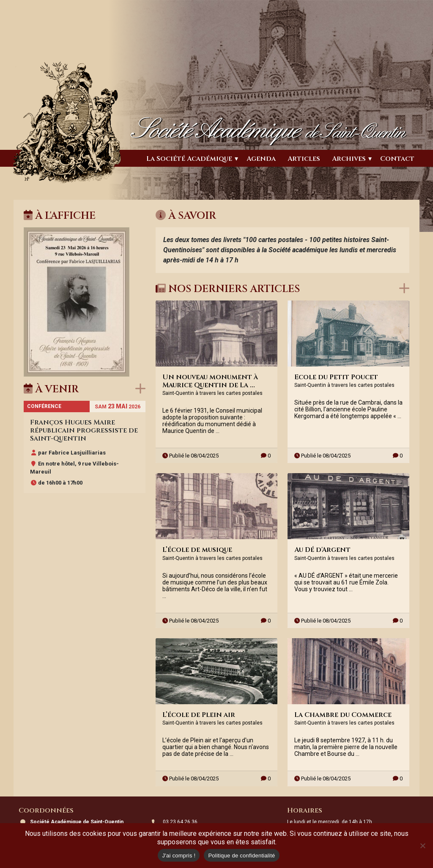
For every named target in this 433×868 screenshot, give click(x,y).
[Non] (422, 846)
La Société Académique (189, 159)
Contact (397, 159)
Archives (349, 159)
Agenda (261, 159)
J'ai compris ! (179, 856)
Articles (304, 159)
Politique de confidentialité (241, 856)
